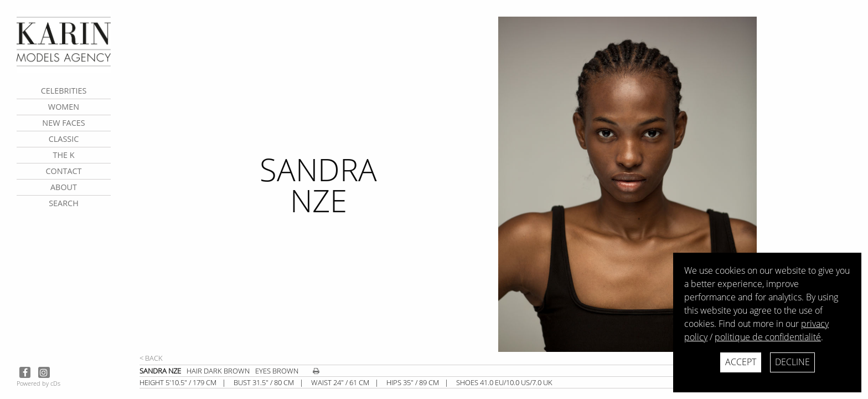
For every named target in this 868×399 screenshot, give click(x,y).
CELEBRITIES (64, 91)
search (64, 203)
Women (64, 107)
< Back (151, 358)
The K (63, 155)
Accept (741, 362)
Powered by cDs (38, 383)
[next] (677, 184)
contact (63, 171)
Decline (792, 362)
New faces (63, 123)
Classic (64, 139)
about (64, 187)
